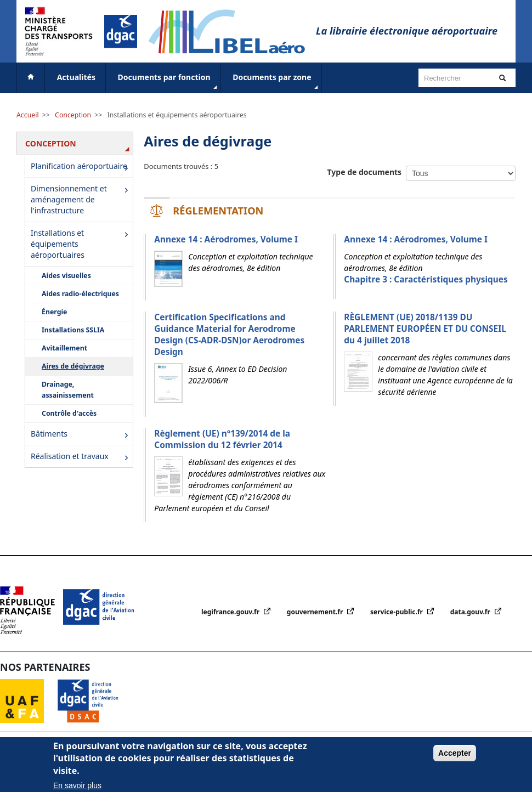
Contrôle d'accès (69, 413)
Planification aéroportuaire (81, 167)
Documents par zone (276, 82)
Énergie (54, 312)
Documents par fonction (169, 82)
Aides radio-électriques (80, 294)
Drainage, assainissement (68, 390)
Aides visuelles (66, 276)
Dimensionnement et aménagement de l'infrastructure (81, 199)
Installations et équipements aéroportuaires (177, 115)
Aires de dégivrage (73, 366)
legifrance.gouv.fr (231, 612)
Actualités (76, 77)
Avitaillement (64, 348)
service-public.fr (397, 612)
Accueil (28, 115)
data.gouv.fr (471, 612)
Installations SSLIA (73, 330)
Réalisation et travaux (81, 457)
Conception (73, 115)
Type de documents (365, 172)
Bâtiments (81, 435)
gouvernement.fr (316, 612)
